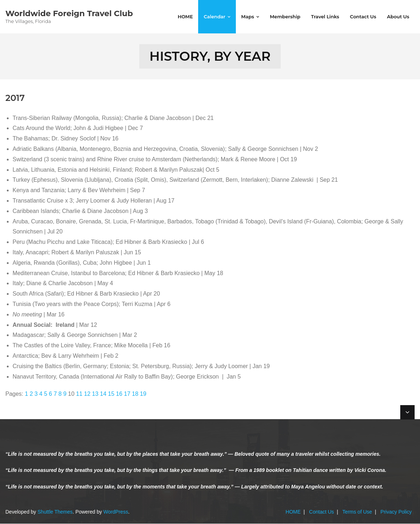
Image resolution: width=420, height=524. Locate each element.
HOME (293, 512)
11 (79, 394)
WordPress (116, 512)
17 (127, 394)
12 (87, 394)
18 (135, 394)
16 (119, 394)
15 (111, 394)
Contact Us (321, 512)
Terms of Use (357, 512)
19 (143, 394)
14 (103, 394)
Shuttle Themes (55, 512)
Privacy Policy (396, 512)
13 (95, 394)
